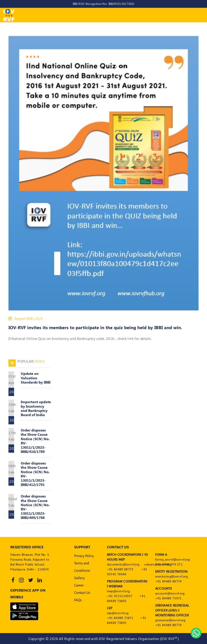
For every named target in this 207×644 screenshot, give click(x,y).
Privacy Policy (84, 556)
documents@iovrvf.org (123, 564)
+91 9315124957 (120, 596)
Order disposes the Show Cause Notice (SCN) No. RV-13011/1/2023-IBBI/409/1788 (35, 507)
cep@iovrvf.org (118, 613)
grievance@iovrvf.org (170, 620)
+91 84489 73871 (120, 618)
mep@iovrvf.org (118, 591)
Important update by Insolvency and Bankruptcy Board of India (36, 408)
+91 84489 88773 (120, 569)
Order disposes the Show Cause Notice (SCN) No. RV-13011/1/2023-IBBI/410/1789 (35, 441)
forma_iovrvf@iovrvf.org (173, 559)
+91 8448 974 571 (169, 564)
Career (79, 585)
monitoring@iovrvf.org (171, 576)
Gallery (79, 578)
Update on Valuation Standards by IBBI (36, 378)
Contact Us (82, 592)
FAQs (78, 600)
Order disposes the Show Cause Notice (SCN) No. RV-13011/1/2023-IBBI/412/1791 (35, 474)
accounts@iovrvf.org (170, 593)
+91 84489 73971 (168, 598)
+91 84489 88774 (168, 581)
